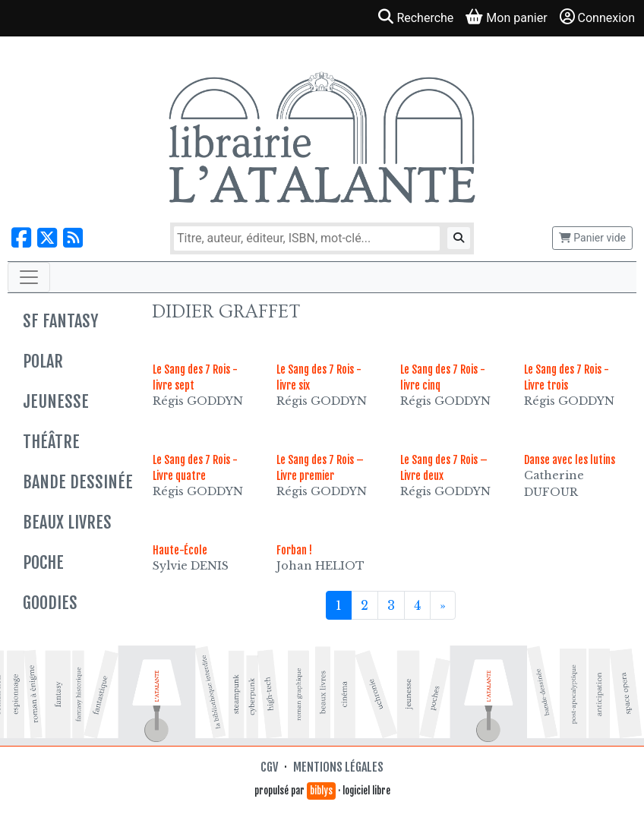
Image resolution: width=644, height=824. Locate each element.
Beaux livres (67, 522)
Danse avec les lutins (570, 460)
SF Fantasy (60, 321)
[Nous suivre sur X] (47, 238)
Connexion (597, 17)
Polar (43, 361)
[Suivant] (443, 605)
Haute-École (180, 550)
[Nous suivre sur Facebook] (21, 238)
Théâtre (51, 442)
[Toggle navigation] (29, 277)
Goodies (50, 603)
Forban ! (294, 550)
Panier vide (592, 238)
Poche (43, 562)
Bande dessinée (78, 482)
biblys (321, 791)
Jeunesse (56, 401)
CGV (269, 767)
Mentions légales (338, 767)
